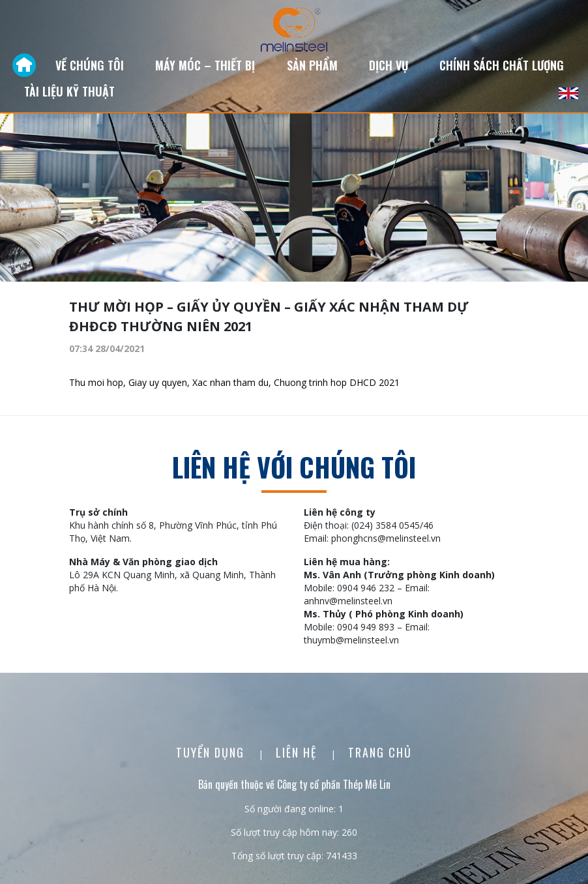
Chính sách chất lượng (502, 65)
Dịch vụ (389, 65)
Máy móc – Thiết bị (205, 65)
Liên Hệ (298, 752)
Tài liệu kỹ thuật (69, 91)
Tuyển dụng (212, 752)
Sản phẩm (312, 65)
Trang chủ (380, 752)
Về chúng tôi (90, 65)
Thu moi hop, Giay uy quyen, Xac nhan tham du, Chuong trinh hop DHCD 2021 (234, 382)
